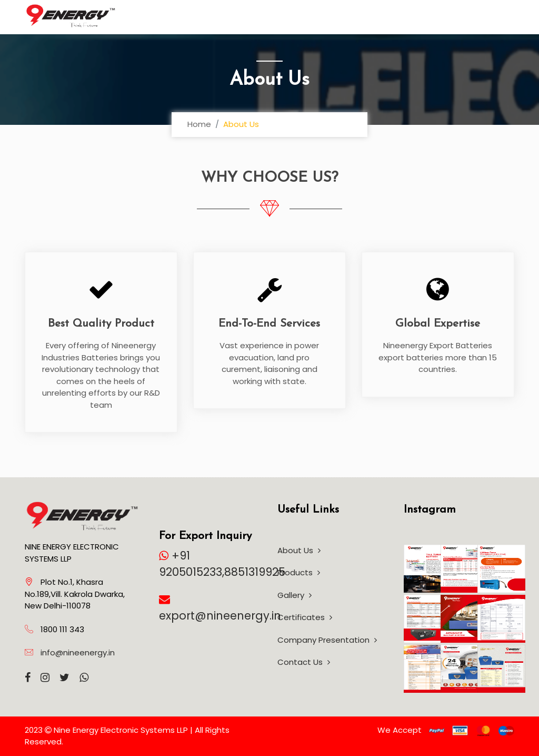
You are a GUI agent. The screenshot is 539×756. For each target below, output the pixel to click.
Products (299, 572)
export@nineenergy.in (220, 616)
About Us (299, 550)
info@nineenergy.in (78, 652)
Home (199, 124)
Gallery (295, 595)
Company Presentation (327, 640)
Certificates (305, 617)
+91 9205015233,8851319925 (222, 564)
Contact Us (304, 662)
